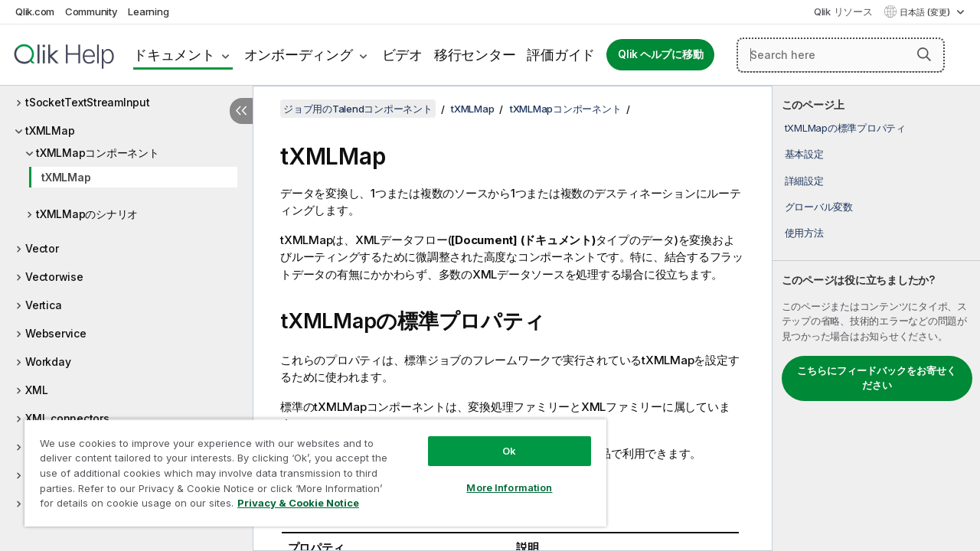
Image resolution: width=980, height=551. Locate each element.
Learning (148, 11)
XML (36, 390)
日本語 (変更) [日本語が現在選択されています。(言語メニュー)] (926, 12)
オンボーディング (299, 55)
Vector (42, 248)
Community (91, 11)
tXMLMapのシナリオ (87, 214)
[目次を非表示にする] (241, 111)
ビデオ (402, 55)
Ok (498, 439)
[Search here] (841, 55)
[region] (309, 467)
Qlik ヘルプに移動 (660, 54)
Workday (48, 362)
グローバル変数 (819, 207)
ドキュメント (174, 55)
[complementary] (876, 318)
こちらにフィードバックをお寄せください (877, 378)
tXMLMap (50, 130)
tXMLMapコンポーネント (98, 153)
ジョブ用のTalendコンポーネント (358, 109)
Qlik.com (35, 11)
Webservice (56, 333)
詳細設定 (804, 181)
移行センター (475, 55)
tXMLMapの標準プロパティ (845, 128)
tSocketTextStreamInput (88, 102)
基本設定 (804, 154)
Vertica (43, 305)
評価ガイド (561, 55)
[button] (924, 54)
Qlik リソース (843, 11)
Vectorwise (54, 277)
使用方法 (804, 233)
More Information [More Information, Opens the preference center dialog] (498, 476)
